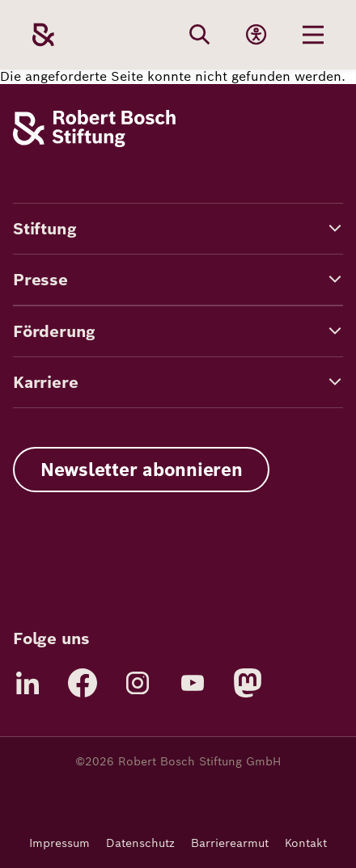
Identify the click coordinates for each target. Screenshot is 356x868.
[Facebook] (83, 683)
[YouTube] (193, 683)
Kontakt (306, 843)
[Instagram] (138, 683)
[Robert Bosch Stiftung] (94, 143)
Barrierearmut (230, 843)
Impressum (59, 843)
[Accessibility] (256, 35)
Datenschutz (140, 843)
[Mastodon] (248, 683)
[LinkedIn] (28, 683)
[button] (178, 229)
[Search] (200, 35)
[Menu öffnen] (313, 35)
